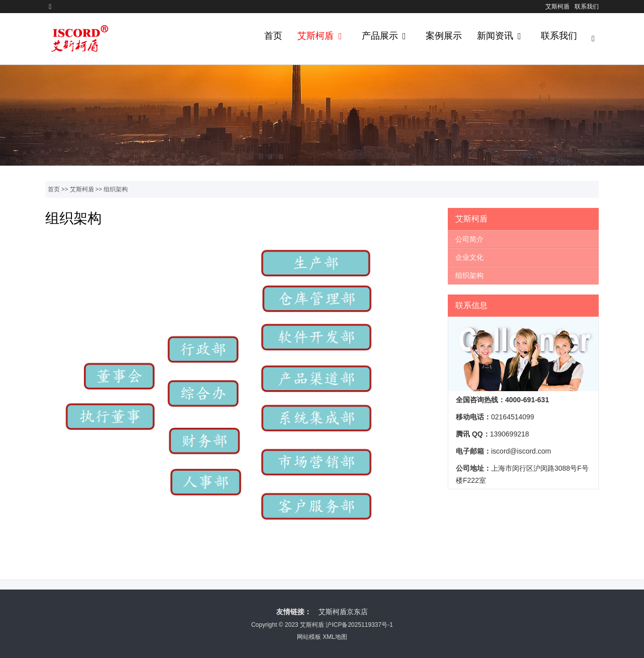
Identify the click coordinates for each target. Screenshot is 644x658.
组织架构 (116, 189)
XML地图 (335, 637)
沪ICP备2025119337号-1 (359, 625)
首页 (273, 36)
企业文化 (469, 257)
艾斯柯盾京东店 (343, 612)
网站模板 (309, 637)
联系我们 (587, 7)
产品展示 (386, 36)
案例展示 (444, 36)
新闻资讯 (501, 36)
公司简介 (469, 239)
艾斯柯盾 (557, 7)
